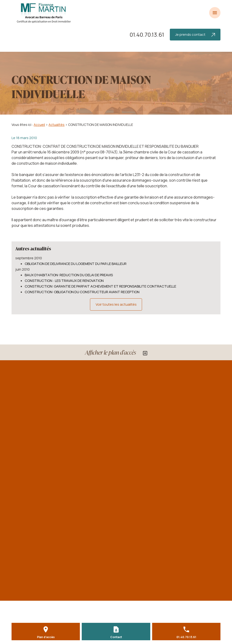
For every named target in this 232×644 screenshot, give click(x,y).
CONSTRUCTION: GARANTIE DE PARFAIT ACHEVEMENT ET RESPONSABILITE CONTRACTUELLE (100, 286)
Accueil (39, 125)
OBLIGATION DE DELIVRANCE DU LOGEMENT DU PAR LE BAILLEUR (76, 264)
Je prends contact (195, 34)
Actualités (57, 125)
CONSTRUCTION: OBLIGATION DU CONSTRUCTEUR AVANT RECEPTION (82, 292)
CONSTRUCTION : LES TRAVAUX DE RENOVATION (64, 281)
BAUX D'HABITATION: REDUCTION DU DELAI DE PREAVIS (69, 275)
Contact (116, 637)
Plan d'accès (46, 637)
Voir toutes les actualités (116, 304)
